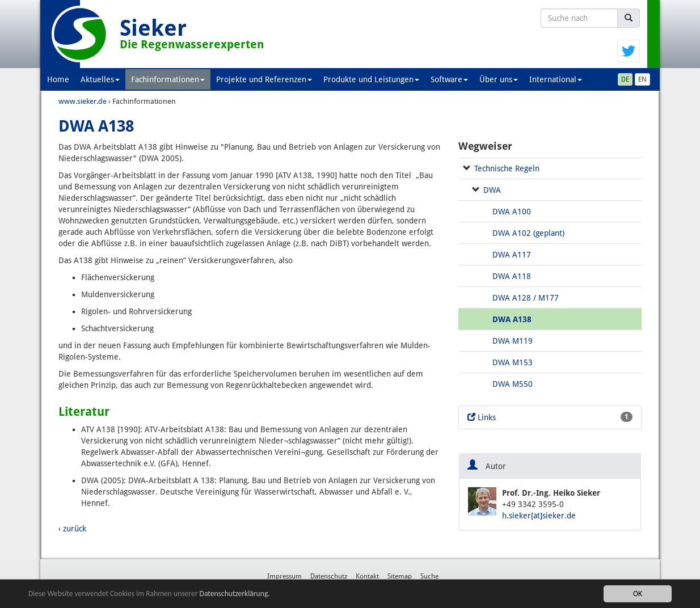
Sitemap (400, 576)
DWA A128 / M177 (526, 298)
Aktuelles (100, 79)
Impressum (284, 576)
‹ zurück (72, 529)
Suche (429, 576)
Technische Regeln (507, 168)
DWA (492, 190)
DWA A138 (512, 319)
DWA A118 (512, 276)
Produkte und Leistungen (371, 79)
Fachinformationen (168, 79)
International (556, 79)
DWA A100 (512, 212)
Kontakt (367, 576)
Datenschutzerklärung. (235, 594)
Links (550, 417)
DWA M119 (513, 341)
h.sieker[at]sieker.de (539, 516)
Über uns (499, 79)
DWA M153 (513, 362)
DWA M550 (513, 384)
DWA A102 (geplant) (528, 233)
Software (449, 79)
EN (642, 79)
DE (625, 79)
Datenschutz (329, 576)
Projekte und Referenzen (264, 79)
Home (58, 79)
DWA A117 (512, 255)
